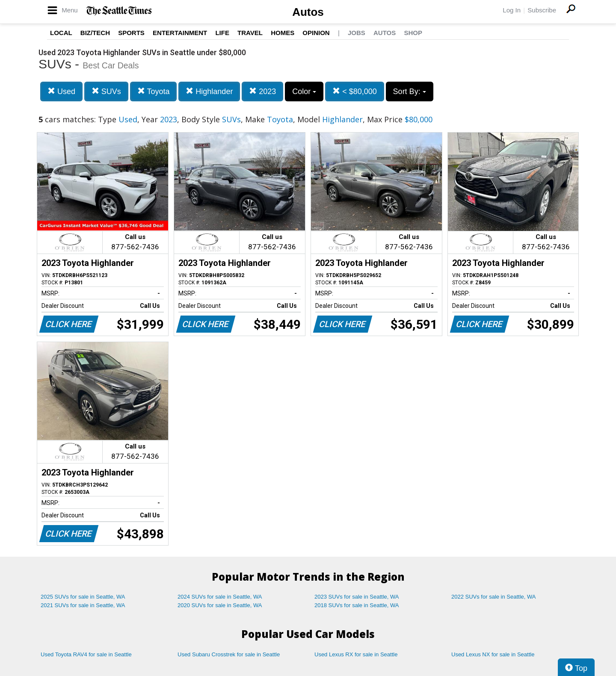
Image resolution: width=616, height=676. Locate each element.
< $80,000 (355, 91)
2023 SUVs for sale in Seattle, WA (357, 597)
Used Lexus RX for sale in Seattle (356, 654)
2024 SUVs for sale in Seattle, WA (220, 597)
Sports (131, 33)
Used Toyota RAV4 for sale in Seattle (86, 654)
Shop (413, 33)
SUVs (106, 91)
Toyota (154, 91)
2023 (262, 91)
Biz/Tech (95, 33)
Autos (308, 12)
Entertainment (180, 33)
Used (61, 91)
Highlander (209, 91)
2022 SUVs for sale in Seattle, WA (494, 597)
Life (222, 33)
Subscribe (542, 10)
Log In (512, 10)
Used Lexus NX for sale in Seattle (493, 654)
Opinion (316, 33)
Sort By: (410, 92)
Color (304, 92)
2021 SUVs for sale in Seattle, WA (83, 605)
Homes (283, 33)
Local (61, 33)
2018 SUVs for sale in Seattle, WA (357, 605)
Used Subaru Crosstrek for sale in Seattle (229, 654)
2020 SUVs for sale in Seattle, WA (220, 605)
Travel (250, 33)
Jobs (357, 33)
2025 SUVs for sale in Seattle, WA (83, 597)
